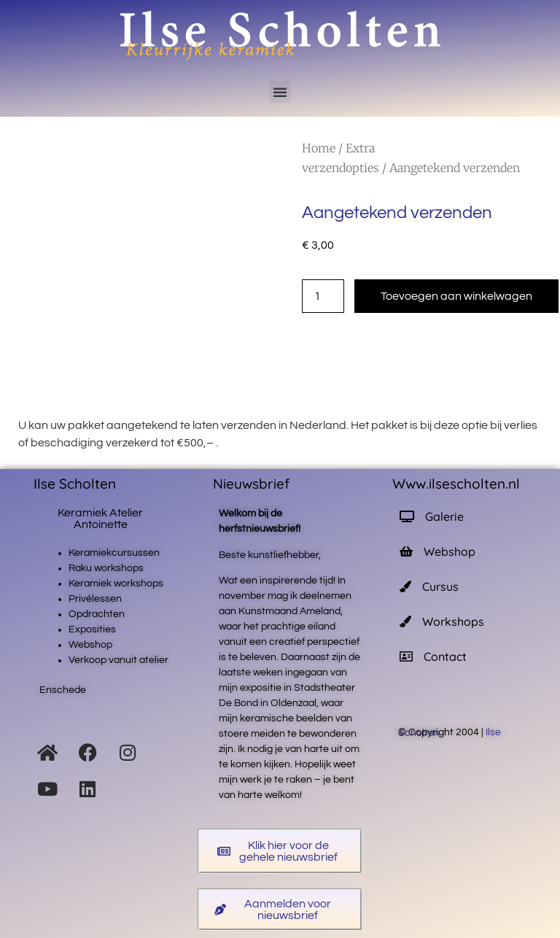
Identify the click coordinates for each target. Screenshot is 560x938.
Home (319, 148)
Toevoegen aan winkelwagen (456, 296)
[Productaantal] (323, 296)
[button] (280, 92)
